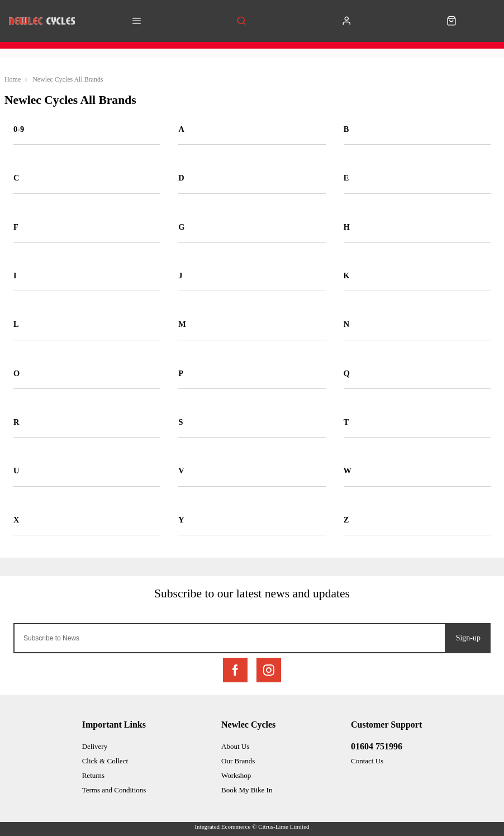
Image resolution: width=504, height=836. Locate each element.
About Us (235, 746)
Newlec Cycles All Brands (68, 79)
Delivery (95, 746)
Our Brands (238, 761)
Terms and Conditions (114, 790)
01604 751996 (377, 746)
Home (13, 79)
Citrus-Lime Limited (284, 826)
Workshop (236, 775)
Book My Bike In (247, 790)
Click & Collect (105, 761)
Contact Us (367, 761)
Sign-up (468, 638)
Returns (93, 775)
